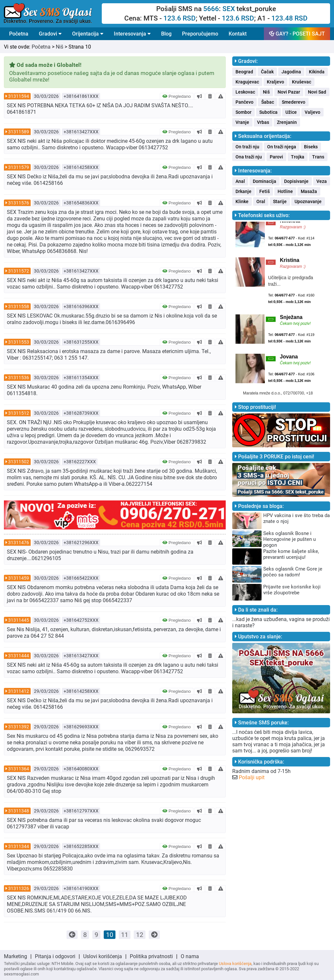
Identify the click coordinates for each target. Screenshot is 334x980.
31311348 (19, 811)
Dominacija (265, 181)
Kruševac (302, 82)
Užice (291, 112)
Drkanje (243, 191)
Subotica (268, 112)
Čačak (267, 72)
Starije (280, 201)
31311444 (19, 656)
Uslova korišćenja (235, 964)
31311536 (19, 378)
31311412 (19, 691)
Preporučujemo (200, 34)
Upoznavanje (308, 201)
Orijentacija (88, 34)
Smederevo (294, 102)
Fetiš (265, 191)
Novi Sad (317, 92)
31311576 (19, 203)
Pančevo (244, 102)
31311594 (19, 96)
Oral (261, 201)
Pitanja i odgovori (55, 956)
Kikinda (317, 72)
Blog (166, 34)
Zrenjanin (287, 122)
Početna (19, 34)
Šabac (268, 102)
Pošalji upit (252, 777)
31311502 (19, 462)
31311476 (19, 542)
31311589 (19, 132)
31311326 (19, 888)
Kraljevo (275, 82)
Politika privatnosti (151, 956)
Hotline (285, 191)
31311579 (19, 167)
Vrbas (263, 122)
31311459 (19, 578)
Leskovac (245, 92)
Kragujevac (247, 82)
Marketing (15, 956)
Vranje (242, 122)
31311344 (19, 846)
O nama (190, 956)
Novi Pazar (289, 92)
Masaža (309, 191)
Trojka (298, 157)
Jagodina (291, 72)
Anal (240, 181)
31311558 (19, 306)
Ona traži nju (249, 157)
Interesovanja (132, 34)
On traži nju (247, 147)
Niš (60, 47)
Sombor (243, 112)
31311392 (19, 727)
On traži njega (282, 147)
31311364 (19, 769)
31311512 (19, 413)
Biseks (311, 147)
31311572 (19, 271)
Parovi (276, 157)
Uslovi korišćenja (103, 956)
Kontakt (238, 34)
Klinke (242, 201)
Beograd (244, 72)
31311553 (19, 342)
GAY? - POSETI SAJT (297, 34)
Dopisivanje (296, 181)
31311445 (19, 620)
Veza (322, 181)
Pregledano (177, 96)
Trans (318, 157)
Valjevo (312, 112)
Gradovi (50, 34)
